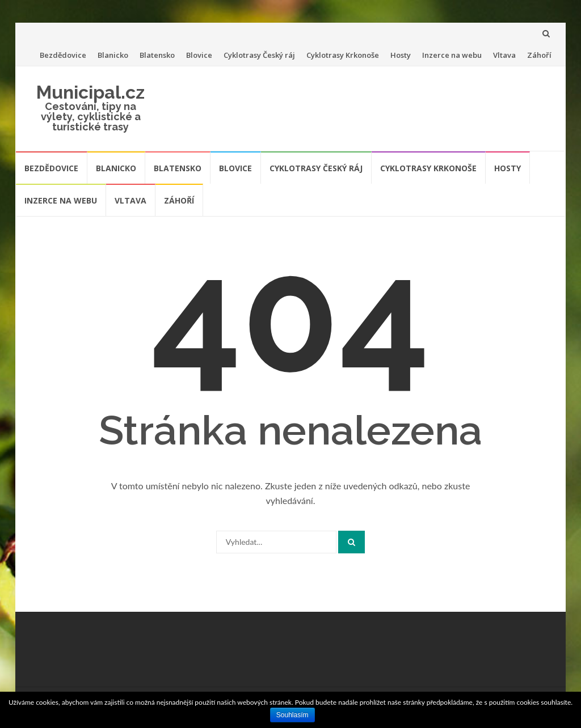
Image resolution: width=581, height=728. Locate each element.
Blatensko (157, 55)
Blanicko (113, 55)
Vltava (504, 55)
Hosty (401, 55)
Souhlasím (292, 715)
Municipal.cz (90, 92)
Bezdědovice (63, 55)
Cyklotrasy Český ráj (259, 55)
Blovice (199, 55)
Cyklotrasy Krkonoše (343, 55)
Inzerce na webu (452, 55)
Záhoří (539, 55)
